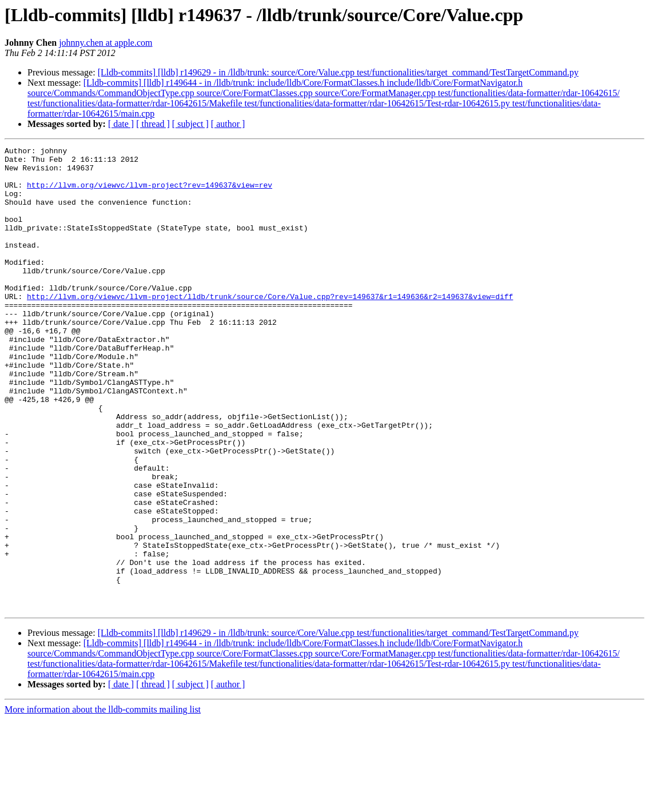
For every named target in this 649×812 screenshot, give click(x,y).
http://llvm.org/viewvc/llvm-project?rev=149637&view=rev (150, 193)
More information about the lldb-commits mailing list (103, 802)
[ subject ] (190, 124)
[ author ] (228, 124)
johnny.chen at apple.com (105, 43)
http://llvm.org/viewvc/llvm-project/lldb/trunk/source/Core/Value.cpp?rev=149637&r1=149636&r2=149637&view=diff (270, 327)
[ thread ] (153, 124)
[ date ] (121, 124)
